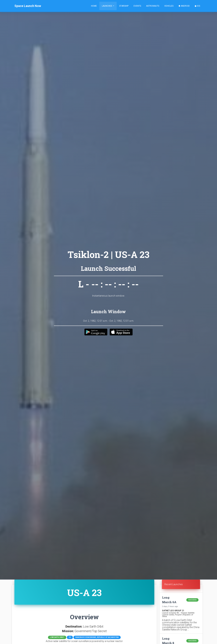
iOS (197, 6)
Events (137, 6)
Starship (124, 6)
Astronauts (153, 6)
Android (184, 6)
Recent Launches (174, 584)
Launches (107, 6)
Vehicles (169, 6)
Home (94, 6)
